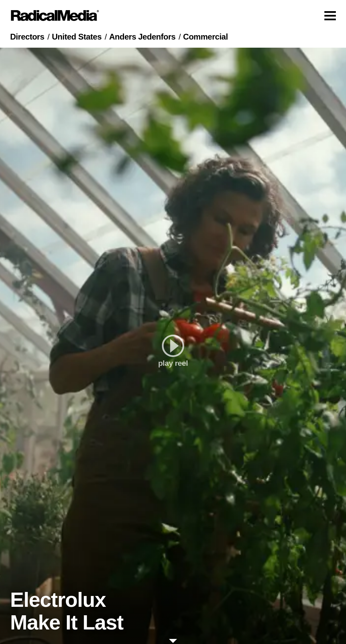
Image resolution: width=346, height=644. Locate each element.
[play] (173, 346)
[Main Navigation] (173, 16)
